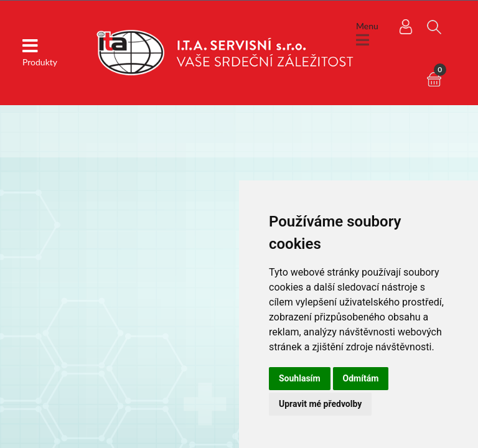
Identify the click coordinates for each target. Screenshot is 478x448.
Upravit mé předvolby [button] (320, 404)
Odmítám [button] (361, 378)
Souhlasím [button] (300, 378)
